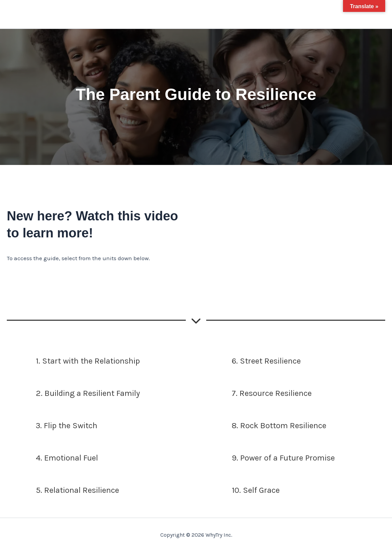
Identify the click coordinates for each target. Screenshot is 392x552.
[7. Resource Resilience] (257, 394)
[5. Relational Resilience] (63, 490)
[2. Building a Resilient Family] (73, 394)
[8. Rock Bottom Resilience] (265, 426)
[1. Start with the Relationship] (73, 361)
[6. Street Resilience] (252, 361)
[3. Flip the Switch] (52, 426)
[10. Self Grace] (241, 490)
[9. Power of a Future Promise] (269, 458)
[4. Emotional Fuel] (52, 458)
